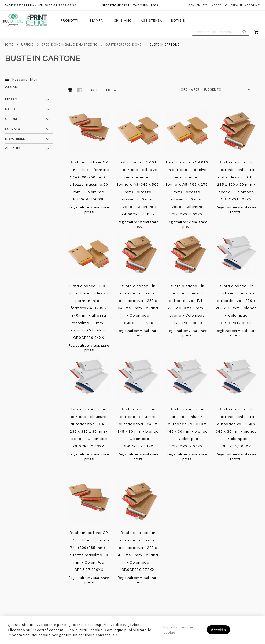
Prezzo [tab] (11, 99)
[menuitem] (71, 21)
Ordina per (190, 89)
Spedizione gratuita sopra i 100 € (130, 5)
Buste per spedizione (124, 44)
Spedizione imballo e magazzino (70, 44)
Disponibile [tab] (15, 138)
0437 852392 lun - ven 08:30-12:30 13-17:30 (41, 5)
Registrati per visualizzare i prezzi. (89, 209)
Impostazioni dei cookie (178, 630)
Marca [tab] (10, 109)
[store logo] (25, 21)
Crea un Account (245, 5)
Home (9, 44)
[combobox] (221, 32)
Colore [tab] (12, 119)
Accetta (218, 630)
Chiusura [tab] (13, 148)
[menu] (123, 21)
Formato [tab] (13, 129)
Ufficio (28, 44)
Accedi (217, 5)
